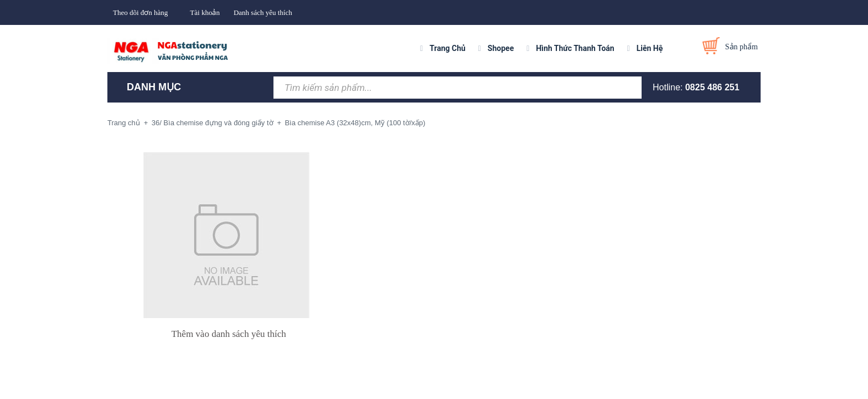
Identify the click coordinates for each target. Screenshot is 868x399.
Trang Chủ (448, 48)
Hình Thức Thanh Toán (575, 48)
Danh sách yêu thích (263, 12)
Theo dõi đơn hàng (140, 12)
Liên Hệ (650, 48)
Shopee (501, 48)
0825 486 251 (712, 87)
